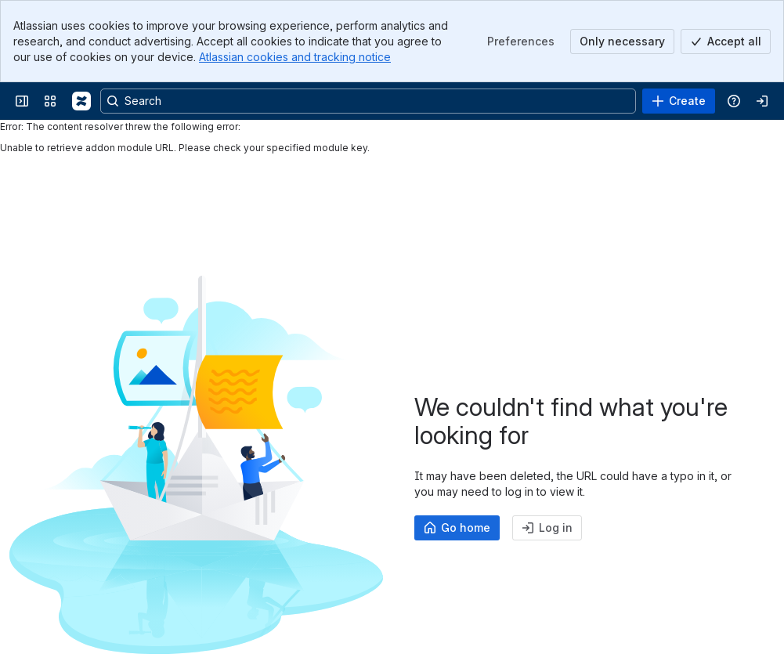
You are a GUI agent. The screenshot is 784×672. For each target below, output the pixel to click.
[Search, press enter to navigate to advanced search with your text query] (368, 101)
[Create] (679, 101)
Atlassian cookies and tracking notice (295, 57)
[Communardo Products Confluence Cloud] (81, 101)
